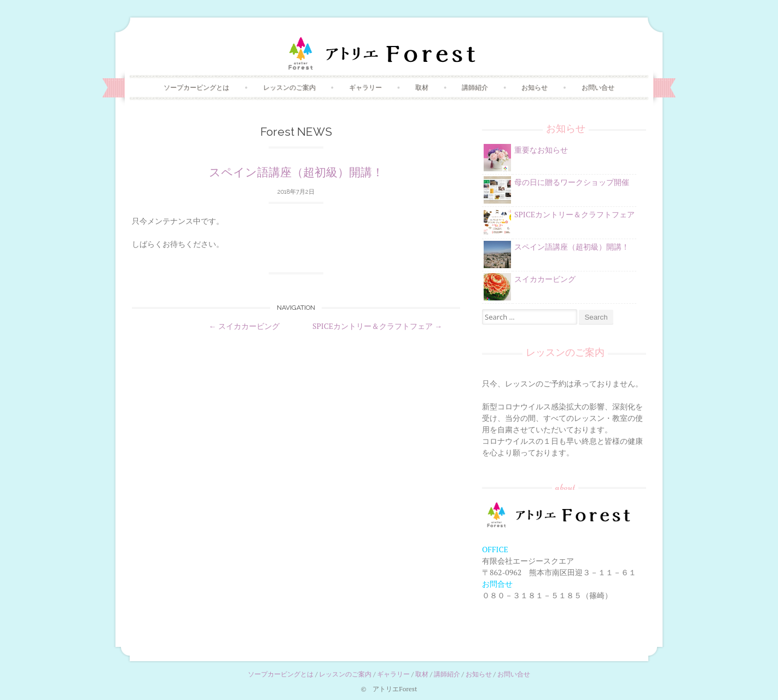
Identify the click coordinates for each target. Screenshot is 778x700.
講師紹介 (475, 87)
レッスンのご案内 (289, 87)
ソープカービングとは (196, 87)
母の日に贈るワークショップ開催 (572, 182)
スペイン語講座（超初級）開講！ (296, 172)
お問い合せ (598, 87)
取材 (422, 87)
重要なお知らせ (541, 150)
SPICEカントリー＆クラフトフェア (377, 326)
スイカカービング (244, 326)
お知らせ (535, 87)
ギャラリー (365, 87)
